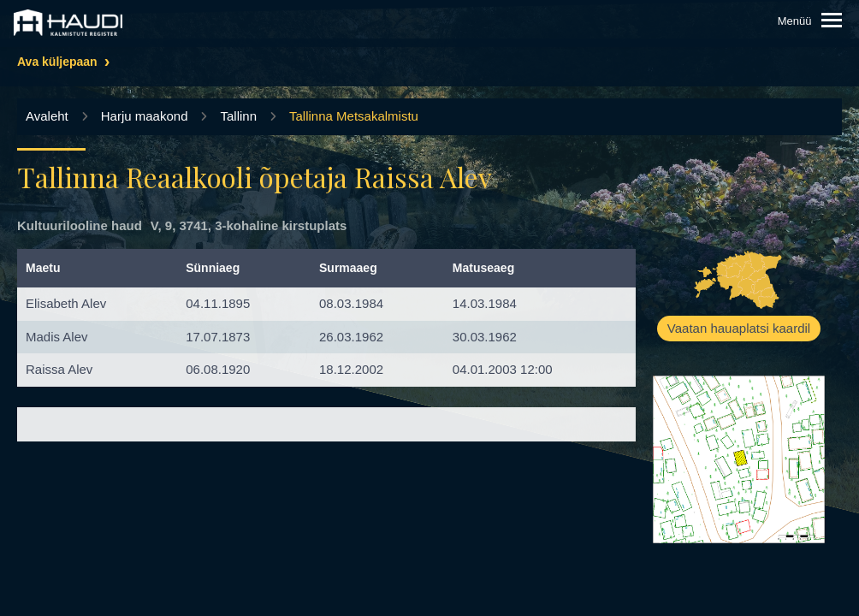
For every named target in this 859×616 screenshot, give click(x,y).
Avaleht (47, 116)
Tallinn (238, 116)
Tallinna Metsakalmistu (354, 116)
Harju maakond (145, 116)
